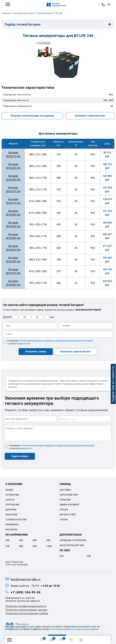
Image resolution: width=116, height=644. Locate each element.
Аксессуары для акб (72, 545)
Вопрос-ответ (68, 514)
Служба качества (16, 519)
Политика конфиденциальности (26, 606)
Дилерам (11, 509)
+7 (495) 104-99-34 (103, 5)
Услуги (10, 499)
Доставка (65, 490)
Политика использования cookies (27, 613)
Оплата (64, 509)
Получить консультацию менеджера (32, 116)
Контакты (11, 529)
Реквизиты (12, 524)
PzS (62, 556)
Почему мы (12, 494)
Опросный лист (69, 494)
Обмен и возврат (70, 504)
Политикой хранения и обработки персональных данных (50, 341)
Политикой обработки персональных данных (75, 629)
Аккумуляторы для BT (24, 13)
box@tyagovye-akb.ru (26, 579)
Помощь (65, 484)
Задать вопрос (20, 456)
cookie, (31, 627)
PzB (89, 556)
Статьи (64, 519)
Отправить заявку (36, 351)
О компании (14, 484)
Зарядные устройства (73, 540)
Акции (9, 490)
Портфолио (12, 504)
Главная (6, 13)
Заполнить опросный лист (90, 116)
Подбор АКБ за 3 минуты (113, 384)
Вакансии (11, 514)
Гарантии (65, 499)
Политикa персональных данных (26, 610)
